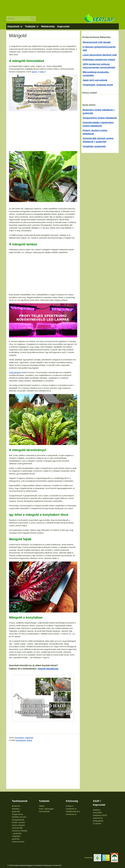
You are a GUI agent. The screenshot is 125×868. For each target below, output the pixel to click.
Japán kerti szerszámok (95, 80)
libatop (30, 740)
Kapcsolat (63, 26)
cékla (42, 72)
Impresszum (98, 818)
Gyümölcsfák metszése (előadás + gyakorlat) (20, 831)
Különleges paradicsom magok (99, 60)
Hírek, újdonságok (46, 809)
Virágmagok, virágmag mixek (98, 85)
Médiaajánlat (98, 821)
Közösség (72, 801)
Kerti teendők (44, 811)
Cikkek (42, 806)
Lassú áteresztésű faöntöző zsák (100, 55)
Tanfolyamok (20, 801)
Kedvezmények (18, 842)
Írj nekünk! (97, 823)
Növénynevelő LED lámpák (97, 42)
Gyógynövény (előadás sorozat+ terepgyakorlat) (19, 817)
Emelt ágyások (15, 372)
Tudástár (30, 26)
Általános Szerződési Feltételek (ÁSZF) (100, 813)
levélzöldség (21, 740)
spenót (34, 72)
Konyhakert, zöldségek (24, 738)
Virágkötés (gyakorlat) (94, 146)
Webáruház (48, 26)
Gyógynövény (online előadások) (100, 118)
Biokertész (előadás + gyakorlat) (16, 809)
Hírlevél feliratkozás (48, 669)
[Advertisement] (62, 6)
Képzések (13, 26)
